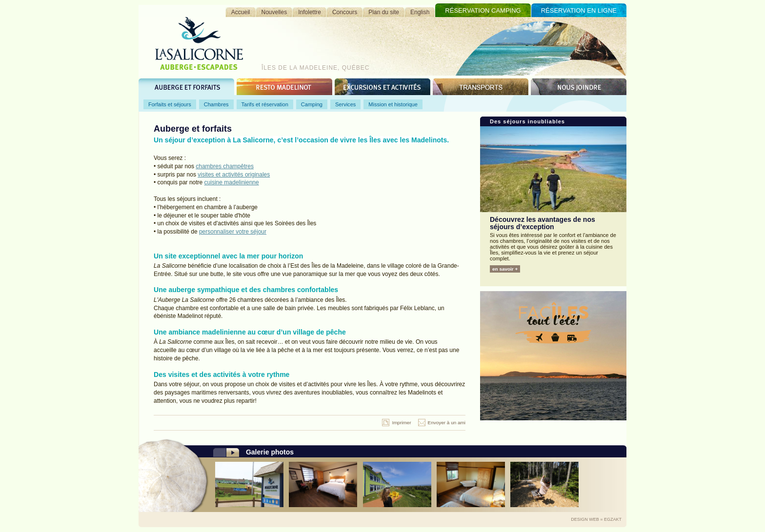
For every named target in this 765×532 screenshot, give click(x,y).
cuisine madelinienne (232, 182)
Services (345, 104)
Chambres (216, 104)
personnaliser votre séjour (233, 232)
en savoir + (505, 269)
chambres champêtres (225, 166)
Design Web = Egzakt (596, 519)
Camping (312, 104)
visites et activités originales (234, 175)
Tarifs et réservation (265, 104)
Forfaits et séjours (170, 104)
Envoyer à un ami (447, 423)
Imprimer (401, 423)
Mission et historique (393, 104)
